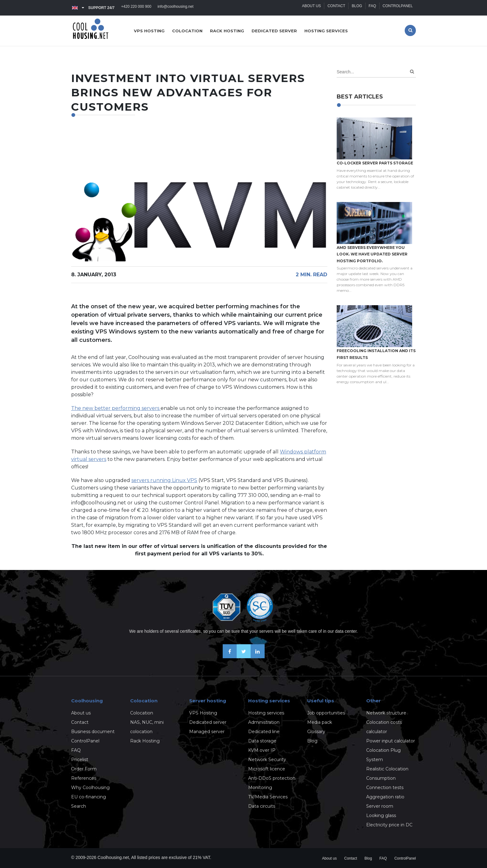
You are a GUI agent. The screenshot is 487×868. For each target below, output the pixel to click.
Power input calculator (391, 741)
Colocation (187, 31)
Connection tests (385, 788)
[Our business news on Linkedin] (258, 657)
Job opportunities (326, 713)
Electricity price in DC (389, 825)
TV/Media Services (268, 797)
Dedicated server (274, 31)
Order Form (84, 769)
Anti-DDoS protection (272, 778)
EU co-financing (89, 797)
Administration (264, 722)
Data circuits (262, 806)
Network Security (267, 760)
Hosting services (326, 31)
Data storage (262, 741)
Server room (380, 806)
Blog (357, 8)
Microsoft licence (267, 769)
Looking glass (381, 815)
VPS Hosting (203, 713)
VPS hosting (149, 31)
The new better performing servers (116, 408)
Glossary (316, 732)
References (84, 778)
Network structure (386, 713)
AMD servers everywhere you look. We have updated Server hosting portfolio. (372, 254)
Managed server (207, 732)
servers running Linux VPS (164, 480)
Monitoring (260, 788)
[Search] (412, 72)
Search (79, 806)
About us (311, 8)
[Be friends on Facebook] (230, 657)
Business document (93, 732)
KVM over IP (262, 750)
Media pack (320, 722)
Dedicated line (264, 732)
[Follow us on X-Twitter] (244, 657)
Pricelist (80, 760)
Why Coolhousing (90, 788)
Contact (336, 8)
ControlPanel (398, 8)
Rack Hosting (145, 741)
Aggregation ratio (385, 797)
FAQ (372, 8)
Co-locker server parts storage (375, 163)
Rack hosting (227, 31)
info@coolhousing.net (175, 8)
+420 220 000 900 (136, 8)
